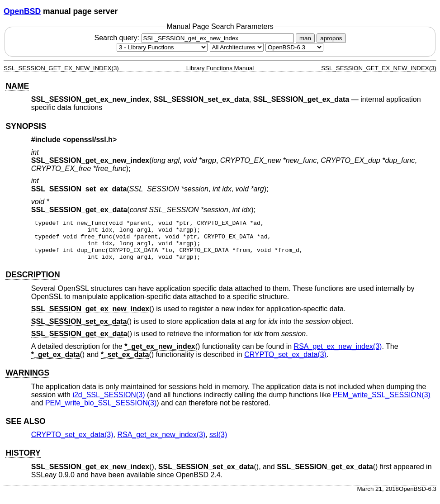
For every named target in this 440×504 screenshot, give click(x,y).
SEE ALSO (25, 429)
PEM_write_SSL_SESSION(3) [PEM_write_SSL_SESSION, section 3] (382, 403)
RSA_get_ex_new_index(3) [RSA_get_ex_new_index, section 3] (338, 354)
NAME (17, 86)
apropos (331, 38)
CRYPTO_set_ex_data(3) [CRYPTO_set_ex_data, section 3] (285, 363)
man (305, 38)
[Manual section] (162, 47)
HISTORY (23, 461)
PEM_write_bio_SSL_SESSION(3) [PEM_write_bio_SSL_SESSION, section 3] (101, 411)
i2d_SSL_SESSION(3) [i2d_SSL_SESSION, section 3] (109, 403)
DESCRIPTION (33, 283)
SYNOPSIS (26, 126)
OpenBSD (22, 11)
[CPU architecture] (237, 47)
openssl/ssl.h (90, 140)
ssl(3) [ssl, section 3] (218, 443)
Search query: (195, 38)
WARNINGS (27, 381)
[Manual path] (294, 47)
